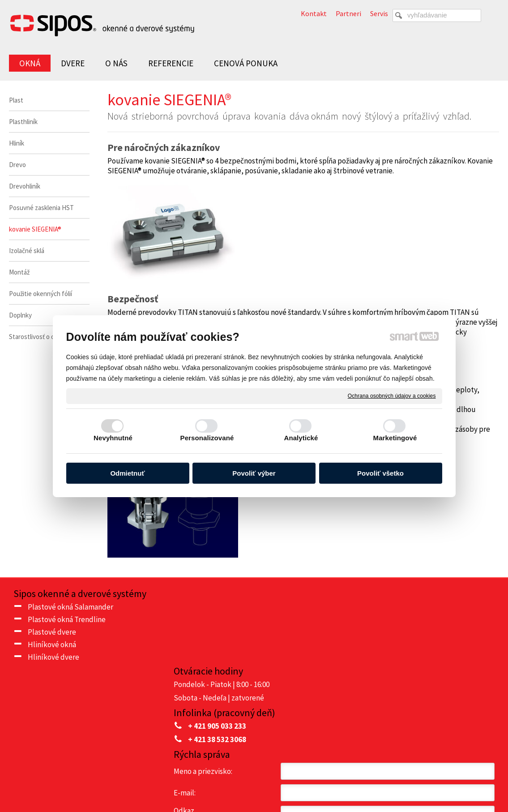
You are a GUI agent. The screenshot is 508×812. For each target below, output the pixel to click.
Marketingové (395, 438)
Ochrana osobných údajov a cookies (392, 395)
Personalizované (207, 438)
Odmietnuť (127, 473)
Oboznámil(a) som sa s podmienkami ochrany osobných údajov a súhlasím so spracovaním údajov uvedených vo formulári (411, 716)
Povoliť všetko (380, 473)
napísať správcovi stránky (277, 781)
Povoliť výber (254, 473)
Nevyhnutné (113, 438)
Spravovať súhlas (436, 781)
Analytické (301, 438)
